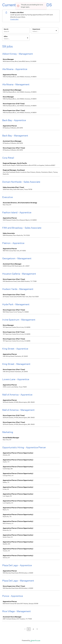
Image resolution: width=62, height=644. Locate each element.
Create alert (14, 19)
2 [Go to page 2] (33, 629)
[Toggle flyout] (56, 31)
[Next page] (37, 629)
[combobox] (33, 31)
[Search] (16, 32)
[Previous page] (25, 629)
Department (36, 29)
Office (6, 36)
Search (6, 29)
